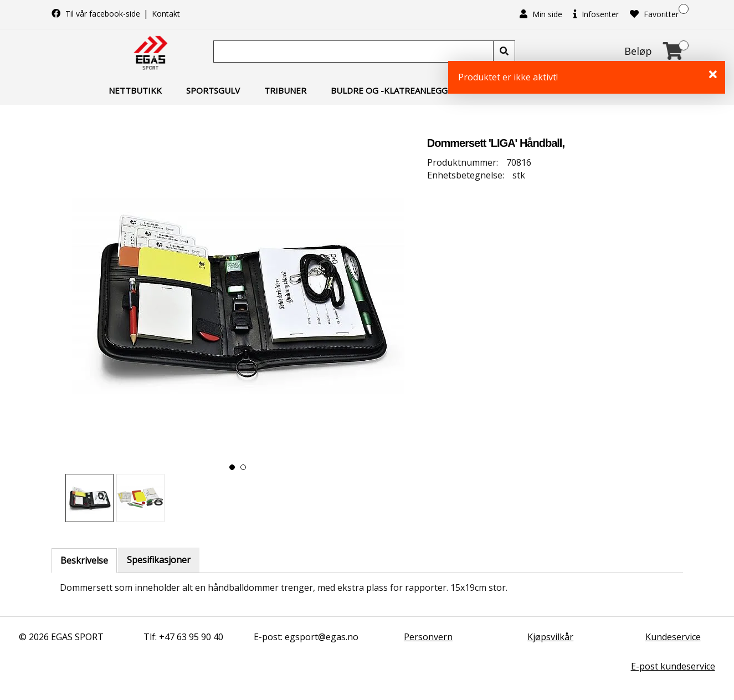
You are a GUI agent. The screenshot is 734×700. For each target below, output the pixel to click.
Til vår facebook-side (97, 14)
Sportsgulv (213, 90)
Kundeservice (673, 637)
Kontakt (166, 14)
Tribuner (285, 90)
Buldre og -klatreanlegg (389, 90)
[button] (232, 467)
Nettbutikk (135, 90)
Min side (541, 14)
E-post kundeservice (673, 666)
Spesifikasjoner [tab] (159, 560)
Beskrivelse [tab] (84, 560)
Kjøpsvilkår (550, 637)
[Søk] (355, 52)
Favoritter (654, 14)
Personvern (428, 637)
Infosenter (596, 14)
